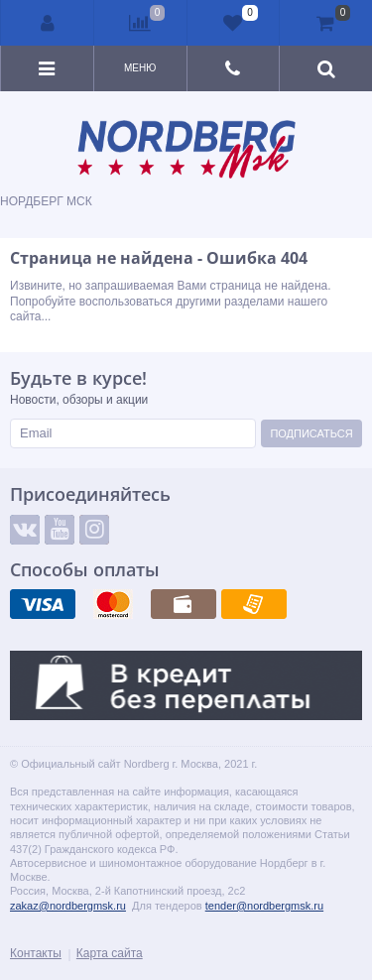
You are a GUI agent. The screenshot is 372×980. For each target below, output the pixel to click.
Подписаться (311, 433)
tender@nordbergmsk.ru (264, 906)
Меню (140, 68)
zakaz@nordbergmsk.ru (68, 906)
